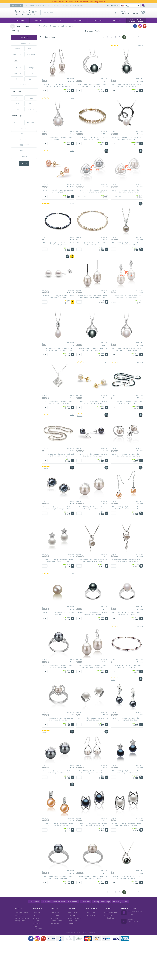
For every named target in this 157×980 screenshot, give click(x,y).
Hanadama (17, 54)
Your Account (73, 950)
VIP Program (20, 953)
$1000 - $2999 (24, 145)
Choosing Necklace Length (102, 939)
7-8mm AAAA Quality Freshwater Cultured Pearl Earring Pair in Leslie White (92, 545)
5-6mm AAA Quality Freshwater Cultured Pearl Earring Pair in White (92, 440)
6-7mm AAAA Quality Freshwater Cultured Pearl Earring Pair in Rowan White (127, 229)
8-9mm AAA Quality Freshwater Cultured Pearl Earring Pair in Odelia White (127, 862)
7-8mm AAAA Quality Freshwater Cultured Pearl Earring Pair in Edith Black (127, 757)
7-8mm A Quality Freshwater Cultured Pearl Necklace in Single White (92, 281)
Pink (17, 104)
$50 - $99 (31, 123)
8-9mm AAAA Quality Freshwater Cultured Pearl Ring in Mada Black (58, 915)
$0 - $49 (17, 123)
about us (51, 6)
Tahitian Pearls (86, 939)
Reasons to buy (17, 6)
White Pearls (55, 950)
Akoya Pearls (46, 939)
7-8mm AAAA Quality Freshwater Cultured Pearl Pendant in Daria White (127, 281)
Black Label (108, 953)
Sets (31, 79)
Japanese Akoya (24, 43)
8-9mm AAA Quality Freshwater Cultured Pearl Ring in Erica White (127, 651)
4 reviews (72, 241)
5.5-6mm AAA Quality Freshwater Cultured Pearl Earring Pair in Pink (58, 229)
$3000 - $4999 (24, 151)
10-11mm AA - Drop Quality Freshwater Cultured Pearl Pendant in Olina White (58, 387)
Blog (59, 6)
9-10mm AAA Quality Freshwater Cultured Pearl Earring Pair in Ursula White (127, 334)
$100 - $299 (24, 128)
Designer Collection (110, 950)
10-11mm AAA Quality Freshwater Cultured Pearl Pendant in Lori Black (127, 123)
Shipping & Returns (75, 956)
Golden (17, 109)
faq (26, 6)
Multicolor (31, 109)
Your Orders (72, 953)
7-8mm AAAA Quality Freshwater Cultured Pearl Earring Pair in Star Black (127, 809)
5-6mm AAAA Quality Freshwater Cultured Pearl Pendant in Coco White (127, 176)
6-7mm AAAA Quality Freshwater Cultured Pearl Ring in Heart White (58, 757)
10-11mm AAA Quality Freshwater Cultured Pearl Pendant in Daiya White (127, 387)
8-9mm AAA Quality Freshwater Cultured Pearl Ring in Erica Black (92, 651)
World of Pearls (34, 939)
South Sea (31, 49)
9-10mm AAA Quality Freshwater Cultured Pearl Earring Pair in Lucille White (92, 704)
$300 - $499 (24, 134)
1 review (140, 83)
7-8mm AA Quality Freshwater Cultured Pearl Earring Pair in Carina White (92, 757)
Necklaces (17, 68)
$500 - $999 (24, 139)
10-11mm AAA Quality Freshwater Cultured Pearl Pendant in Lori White (58, 176)
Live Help (71, 961)
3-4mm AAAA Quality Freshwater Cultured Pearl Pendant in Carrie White (58, 440)
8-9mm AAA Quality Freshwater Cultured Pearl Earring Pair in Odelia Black (92, 862)
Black (31, 98)
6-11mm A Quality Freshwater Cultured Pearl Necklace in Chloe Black (127, 440)
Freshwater (24, 37)
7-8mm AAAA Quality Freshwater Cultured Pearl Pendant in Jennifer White (127, 598)
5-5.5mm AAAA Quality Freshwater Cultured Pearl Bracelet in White (92, 176)
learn (32, 6)
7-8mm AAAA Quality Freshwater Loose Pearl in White (58, 651)
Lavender (31, 104)
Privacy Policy (20, 958)
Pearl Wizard (73, 958)
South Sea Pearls (73, 939)
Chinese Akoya (31, 54)
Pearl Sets (36, 961)
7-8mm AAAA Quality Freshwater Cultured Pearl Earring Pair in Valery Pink (58, 862)
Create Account (134, 13)
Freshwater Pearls (59, 939)
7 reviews (140, 664)
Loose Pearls (24, 84)
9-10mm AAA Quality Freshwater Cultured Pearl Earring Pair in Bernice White (58, 123)
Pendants (31, 73)
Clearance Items (92, 953)
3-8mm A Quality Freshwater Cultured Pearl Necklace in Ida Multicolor (127, 704)
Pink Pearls (54, 956)
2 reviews (140, 400)
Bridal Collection (109, 956)
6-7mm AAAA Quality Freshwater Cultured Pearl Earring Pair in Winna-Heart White (127, 493)
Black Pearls (55, 953)
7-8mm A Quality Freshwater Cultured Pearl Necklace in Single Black (58, 281)
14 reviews (80, 453)
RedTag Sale (90, 950)
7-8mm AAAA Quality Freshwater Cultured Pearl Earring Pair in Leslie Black (58, 809)
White (17, 98)
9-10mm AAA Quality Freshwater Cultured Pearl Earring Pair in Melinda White (92, 334)
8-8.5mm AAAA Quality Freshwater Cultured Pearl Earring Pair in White (58, 334)
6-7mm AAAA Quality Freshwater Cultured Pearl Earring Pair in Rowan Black (92, 229)
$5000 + (24, 156)
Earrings (31, 68)
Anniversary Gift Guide (120, 939)
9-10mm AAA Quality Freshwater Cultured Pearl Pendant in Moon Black (92, 123)
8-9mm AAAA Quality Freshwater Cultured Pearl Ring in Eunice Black (58, 704)
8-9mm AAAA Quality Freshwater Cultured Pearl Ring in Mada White (92, 915)
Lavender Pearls (56, 958)
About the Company (22, 950)
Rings (17, 79)
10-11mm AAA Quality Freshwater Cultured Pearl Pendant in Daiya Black (92, 387)
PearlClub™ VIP (78, 6)
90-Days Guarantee (22, 956)
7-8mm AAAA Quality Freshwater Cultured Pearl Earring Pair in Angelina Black (58, 545)
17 (138, 75)
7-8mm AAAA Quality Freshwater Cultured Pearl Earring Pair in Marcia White (92, 809)
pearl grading (41, 6)
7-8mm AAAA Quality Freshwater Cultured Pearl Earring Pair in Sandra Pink (127, 545)
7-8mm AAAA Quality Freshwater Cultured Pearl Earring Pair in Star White (58, 598)
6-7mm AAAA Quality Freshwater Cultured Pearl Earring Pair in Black (92, 493)
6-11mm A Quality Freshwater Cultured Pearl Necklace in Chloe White (58, 493)
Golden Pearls (55, 961)
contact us (67, 6)
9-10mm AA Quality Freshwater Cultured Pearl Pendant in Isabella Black (127, 915)
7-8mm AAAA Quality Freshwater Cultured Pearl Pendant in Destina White (92, 598)
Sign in (123, 13)
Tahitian (17, 49)
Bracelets (17, 73)
